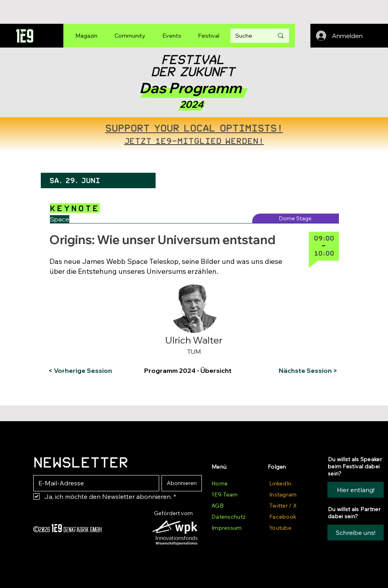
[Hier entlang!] (356, 490)
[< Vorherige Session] (80, 370)
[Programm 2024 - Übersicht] (193, 370)
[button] (81, 291)
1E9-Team (224, 494)
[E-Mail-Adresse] (94, 483)
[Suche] (248, 36)
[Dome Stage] (296, 218)
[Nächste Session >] (306, 370)
